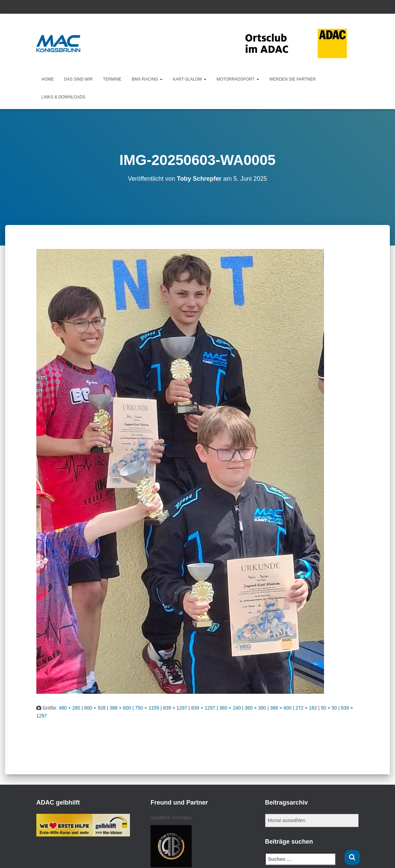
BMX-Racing (147, 79)
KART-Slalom (189, 79)
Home (48, 79)
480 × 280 (69, 708)
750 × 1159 (147, 708)
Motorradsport (238, 79)
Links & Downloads (63, 97)
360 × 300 (255, 708)
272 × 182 (306, 708)
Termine (112, 79)
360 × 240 (230, 708)
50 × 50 (329, 708)
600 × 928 (95, 708)
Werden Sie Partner (293, 79)
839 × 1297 (175, 708)
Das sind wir (78, 79)
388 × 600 (121, 708)
